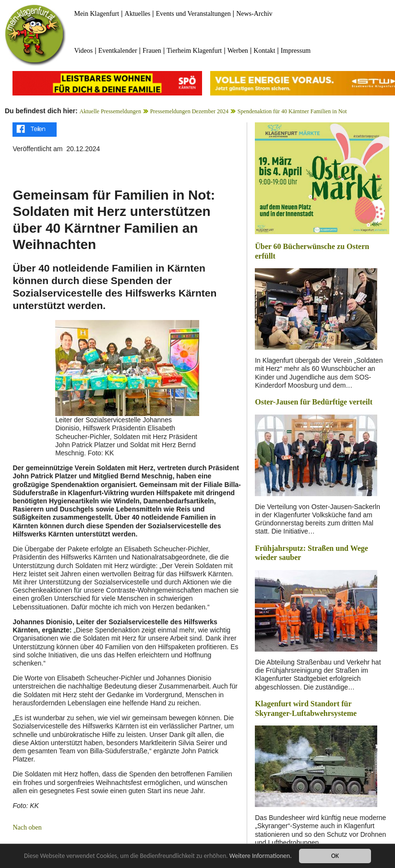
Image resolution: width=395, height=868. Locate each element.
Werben (238, 51)
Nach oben (27, 827)
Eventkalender (118, 51)
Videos (83, 51)
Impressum (296, 51)
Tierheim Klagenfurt (194, 51)
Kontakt (264, 51)
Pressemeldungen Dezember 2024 (189, 111)
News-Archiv (254, 14)
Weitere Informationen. (261, 856)
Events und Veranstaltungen (193, 14)
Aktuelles (138, 14)
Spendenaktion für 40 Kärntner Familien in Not (292, 111)
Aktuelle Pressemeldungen (110, 111)
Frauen (152, 51)
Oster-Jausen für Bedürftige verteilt (314, 402)
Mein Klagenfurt (96, 14)
